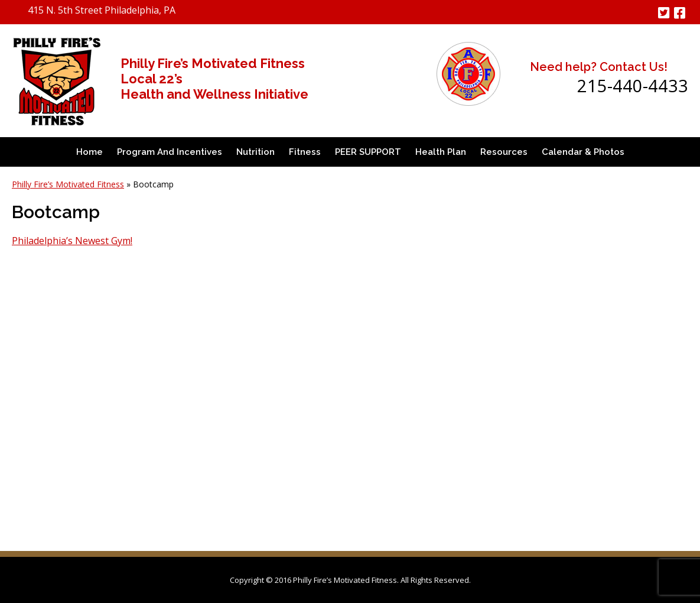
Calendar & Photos (583, 152)
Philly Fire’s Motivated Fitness (68, 184)
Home (89, 152)
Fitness (305, 152)
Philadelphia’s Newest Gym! (72, 241)
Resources (504, 152)
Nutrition (255, 152)
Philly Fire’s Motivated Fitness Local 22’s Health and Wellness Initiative (214, 79)
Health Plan (441, 152)
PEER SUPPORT (368, 152)
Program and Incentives (170, 152)
